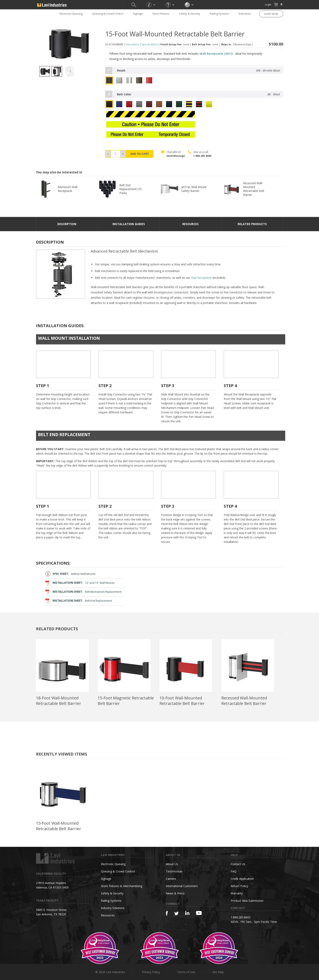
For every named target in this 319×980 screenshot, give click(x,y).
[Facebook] (167, 913)
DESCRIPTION (67, 224)
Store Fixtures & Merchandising (122, 886)
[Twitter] (176, 914)
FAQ (234, 871)
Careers (171, 879)
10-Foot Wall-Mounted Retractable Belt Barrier (182, 701)
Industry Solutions (113, 908)
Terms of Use (186, 972)
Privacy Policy (151, 972)
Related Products (252, 224)
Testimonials (174, 871)
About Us (172, 864)
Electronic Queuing (71, 14)
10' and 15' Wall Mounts (80, 583)
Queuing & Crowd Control (108, 14)
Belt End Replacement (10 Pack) (131, 189)
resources (190, 224)
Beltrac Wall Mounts (71, 574)
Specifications (150, 44)
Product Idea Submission (247, 901)
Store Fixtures (161, 14)
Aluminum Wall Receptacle (68, 189)
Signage (138, 14)
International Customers (182, 886)
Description (132, 44)
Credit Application (242, 879)
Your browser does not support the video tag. (63, 364)
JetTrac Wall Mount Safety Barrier (194, 189)
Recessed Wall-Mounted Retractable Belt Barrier (254, 189)
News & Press (175, 893)
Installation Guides (129, 224)
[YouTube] (199, 913)
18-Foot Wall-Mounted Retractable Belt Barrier (59, 701)
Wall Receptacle (201, 278)
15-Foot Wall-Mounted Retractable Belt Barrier (59, 826)
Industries (245, 14)
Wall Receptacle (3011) (216, 54)
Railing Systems (219, 14)
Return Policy (239, 886)
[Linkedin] (187, 913)
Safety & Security (190, 14)
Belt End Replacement (79, 601)
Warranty (237, 893)
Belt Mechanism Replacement (84, 592)
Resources (108, 915)
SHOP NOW (271, 14)
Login (268, 5)
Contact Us (238, 864)
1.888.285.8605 (202, 156)
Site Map (218, 972)
